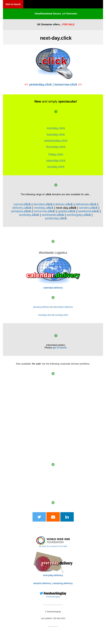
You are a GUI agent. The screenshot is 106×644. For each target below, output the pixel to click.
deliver (64, 204)
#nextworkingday (53, 597)
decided (43, 204)
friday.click (56, 154)
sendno (88, 208)
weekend (88, 211)
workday (29, 215)
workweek (53, 215)
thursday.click (56, 147)
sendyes (21, 211)
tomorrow (44, 211)
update (66, 211)
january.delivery (42, 307)
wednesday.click (56, 141)
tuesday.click (56, 134)
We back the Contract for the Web (53, 546)
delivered (86, 204)
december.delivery (63, 307)
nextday (44, 208)
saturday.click (56, 160)
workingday (79, 215)
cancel (22, 204)
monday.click (56, 128)
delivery (22, 208)
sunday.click (56, 167)
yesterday (56, 218)
